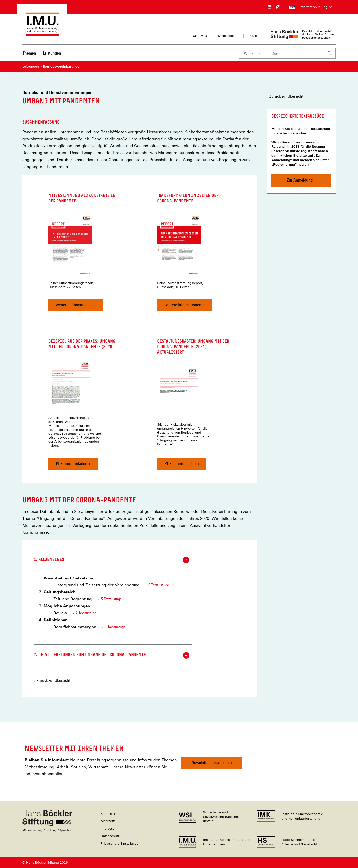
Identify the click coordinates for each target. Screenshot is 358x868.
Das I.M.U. (200, 36)
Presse (253, 36)
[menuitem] (29, 56)
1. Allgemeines (112, 560)
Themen (29, 53)
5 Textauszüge (111, 599)
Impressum (109, 829)
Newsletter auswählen (210, 762)
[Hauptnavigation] (42, 53)
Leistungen (52, 53)
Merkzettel (109, 821)
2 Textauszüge (86, 613)
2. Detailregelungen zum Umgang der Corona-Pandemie (112, 655)
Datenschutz (110, 836)
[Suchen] (330, 53)
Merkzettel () (228, 36)
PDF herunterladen (72, 465)
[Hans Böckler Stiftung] (47, 831)
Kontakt (106, 814)
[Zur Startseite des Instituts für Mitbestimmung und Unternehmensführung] (42, 33)
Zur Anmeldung (300, 180)
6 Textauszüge (159, 585)
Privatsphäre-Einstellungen (121, 844)
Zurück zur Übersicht (286, 96)
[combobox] (281, 53)
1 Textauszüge (115, 627)
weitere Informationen (74, 305)
